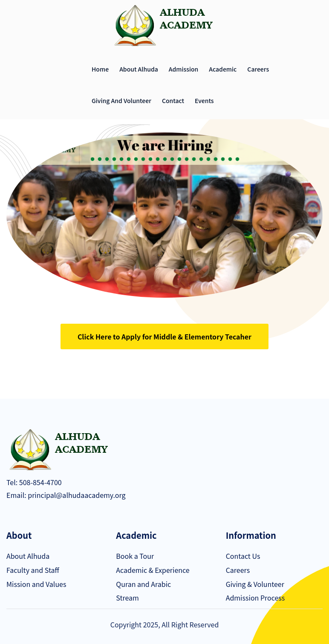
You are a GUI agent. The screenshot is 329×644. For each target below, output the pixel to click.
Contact (173, 101)
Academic (223, 69)
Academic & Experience (153, 570)
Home (100, 69)
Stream (127, 598)
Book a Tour (135, 556)
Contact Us (243, 556)
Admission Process (255, 598)
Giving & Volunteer (255, 584)
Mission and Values (36, 584)
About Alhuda (139, 69)
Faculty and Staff (33, 570)
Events (204, 101)
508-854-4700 (40, 482)
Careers (258, 69)
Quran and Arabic (143, 584)
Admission (184, 69)
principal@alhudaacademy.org (76, 495)
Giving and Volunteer (121, 101)
